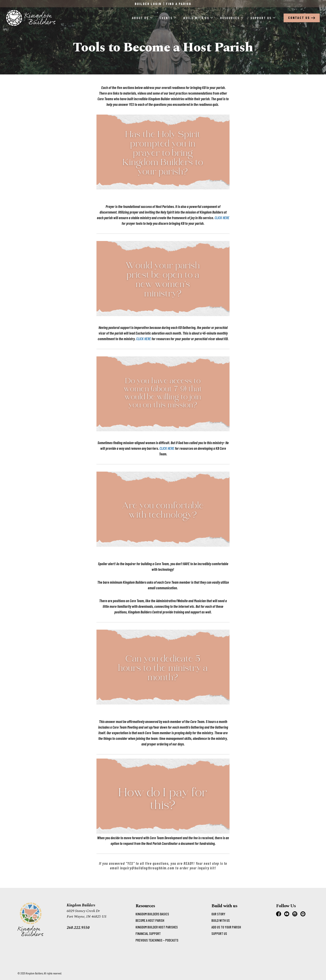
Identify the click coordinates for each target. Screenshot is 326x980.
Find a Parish (179, 4)
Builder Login (148, 4)
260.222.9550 (78, 928)
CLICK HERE (222, 218)
